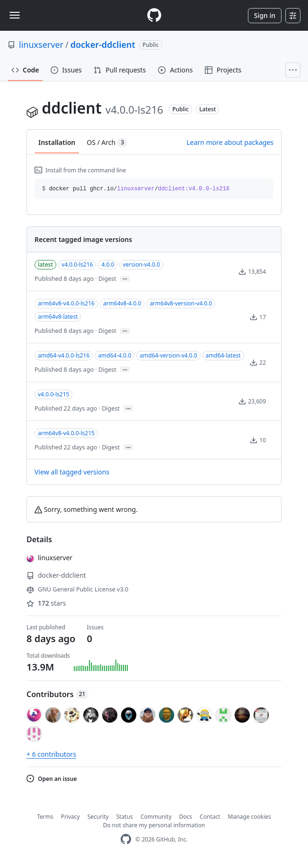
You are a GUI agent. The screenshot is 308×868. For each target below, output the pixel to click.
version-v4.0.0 (141, 264)
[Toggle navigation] (15, 15)
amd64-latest (223, 355)
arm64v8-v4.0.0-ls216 (66, 303)
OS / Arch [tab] (107, 143)
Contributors (57, 694)
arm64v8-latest (58, 317)
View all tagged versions (72, 472)
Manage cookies (250, 817)
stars (46, 603)
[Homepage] (154, 15)
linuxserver (41, 45)
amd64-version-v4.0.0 (168, 355)
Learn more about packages (230, 142)
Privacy (70, 817)
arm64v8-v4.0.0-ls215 (66, 433)
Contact (210, 817)
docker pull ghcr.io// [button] (136, 189)
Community (156, 817)
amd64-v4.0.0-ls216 (64, 355)
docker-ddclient (103, 45)
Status (125, 817)
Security (98, 817)
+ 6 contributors (51, 754)
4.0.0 (108, 264)
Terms (45, 817)
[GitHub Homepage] (126, 839)
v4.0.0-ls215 (53, 394)
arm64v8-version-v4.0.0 (181, 303)
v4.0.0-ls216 (77, 264)
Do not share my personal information (154, 825)
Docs (186, 817)
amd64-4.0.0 (114, 355)
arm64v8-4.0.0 (122, 303)
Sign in (265, 15)
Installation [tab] (57, 142)
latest (45, 264)
